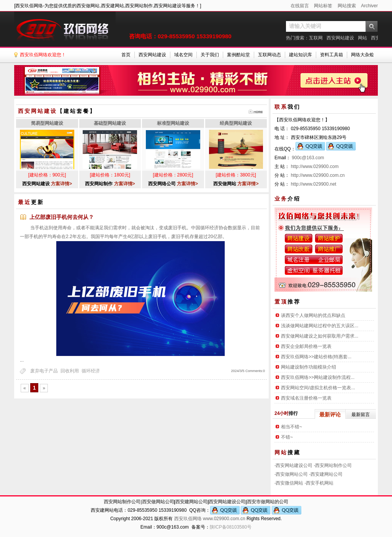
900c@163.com (308, 158)
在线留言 (300, 6)
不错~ (287, 437)
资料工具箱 (332, 55)
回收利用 (70, 371)
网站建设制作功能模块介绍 (309, 367)
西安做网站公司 (292, 474)
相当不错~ (292, 427)
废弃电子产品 (44, 371)
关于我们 (210, 55)
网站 (363, 38)
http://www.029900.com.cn (318, 175)
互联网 (316, 38)
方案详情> (61, 184)
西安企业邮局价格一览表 (306, 346)
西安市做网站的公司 (268, 502)
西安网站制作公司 (333, 465)
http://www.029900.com (315, 166)
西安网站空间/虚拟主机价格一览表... (318, 388)
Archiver (369, 6)
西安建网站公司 (327, 474)
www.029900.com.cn (224, 519)
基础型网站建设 (110, 123)
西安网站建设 (340, 38)
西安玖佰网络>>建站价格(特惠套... (316, 357)
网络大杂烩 (363, 55)
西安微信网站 (289, 483)
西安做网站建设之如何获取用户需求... (320, 336)
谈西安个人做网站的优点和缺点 (313, 315)
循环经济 (91, 371)
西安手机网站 (320, 483)
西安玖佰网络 (188, 519)
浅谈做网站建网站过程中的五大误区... (320, 326)
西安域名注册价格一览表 (306, 398)
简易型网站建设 (47, 123)
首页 (126, 55)
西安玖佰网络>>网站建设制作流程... (318, 377)
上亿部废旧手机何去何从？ (62, 217)
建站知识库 (301, 55)
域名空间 (183, 55)
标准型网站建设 (173, 123)
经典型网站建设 (236, 123)
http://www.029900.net (314, 184)
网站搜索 (347, 6)
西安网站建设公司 (294, 465)
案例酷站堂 (238, 55)
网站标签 (323, 6)
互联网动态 (269, 55)
